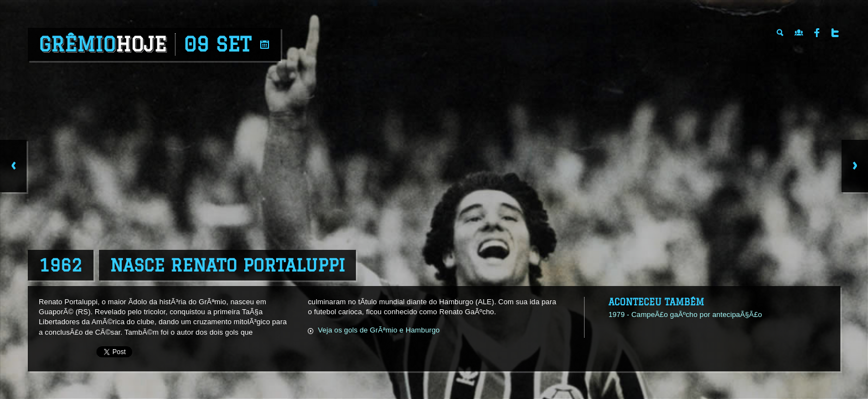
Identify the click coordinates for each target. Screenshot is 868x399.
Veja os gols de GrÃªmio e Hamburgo (379, 330)
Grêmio (103, 44)
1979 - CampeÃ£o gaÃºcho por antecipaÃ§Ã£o (685, 314)
